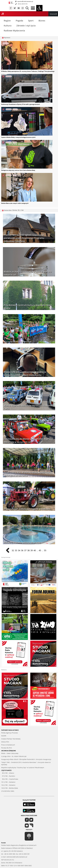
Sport (31, 21)
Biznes (42, 21)
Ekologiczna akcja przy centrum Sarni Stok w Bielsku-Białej (18, 170)
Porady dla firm (7, 735)
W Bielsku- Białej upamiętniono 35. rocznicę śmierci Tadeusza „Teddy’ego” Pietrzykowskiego (28, 71)
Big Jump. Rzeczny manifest (18, 342)
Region (7, 21)
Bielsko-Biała (6, 43)
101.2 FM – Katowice (8, 769)
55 (45, 550)
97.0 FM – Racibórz (8, 763)
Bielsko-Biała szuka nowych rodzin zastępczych (15, 203)
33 (16, 550)
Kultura (8, 26)
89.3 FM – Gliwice (8, 760)
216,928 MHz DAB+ (8, 778)
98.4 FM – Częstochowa (10, 766)
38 (28, 550)
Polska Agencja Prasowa (10, 720)
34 (19, 550)
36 (22, 550)
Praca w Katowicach (8, 732)
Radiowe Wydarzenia (14, 31)
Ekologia (15, 142)
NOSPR (4, 723)
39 (32, 550)
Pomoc (15, 175)
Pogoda (19, 21)
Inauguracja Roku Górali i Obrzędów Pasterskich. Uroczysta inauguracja (26, 746)
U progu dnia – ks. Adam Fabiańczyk (14, 743)
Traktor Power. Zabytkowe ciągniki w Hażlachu (27, 509)
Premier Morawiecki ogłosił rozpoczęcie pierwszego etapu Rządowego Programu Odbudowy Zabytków (24, 238)
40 (35, 550)
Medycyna (15, 109)
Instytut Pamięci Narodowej (11, 726)
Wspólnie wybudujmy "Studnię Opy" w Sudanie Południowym (23, 755)
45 (40, 550)
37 (25, 550)
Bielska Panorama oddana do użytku (22, 542)
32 (13, 550)
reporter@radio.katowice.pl (25, 1)
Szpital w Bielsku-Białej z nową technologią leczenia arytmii (18, 137)
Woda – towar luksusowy (10, 740)
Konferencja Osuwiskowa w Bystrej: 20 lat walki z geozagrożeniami (21, 104)
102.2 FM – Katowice (8, 772)
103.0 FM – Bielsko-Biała (10, 775)
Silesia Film (5, 729)
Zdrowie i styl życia (26, 26)
